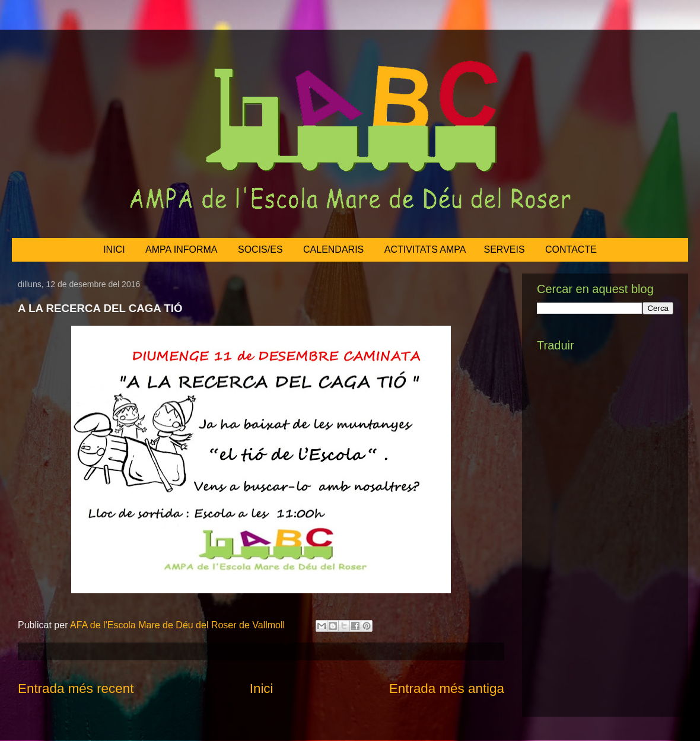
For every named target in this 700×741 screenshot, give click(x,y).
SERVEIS (505, 249)
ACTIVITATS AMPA (425, 249)
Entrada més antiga (447, 688)
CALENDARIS (333, 249)
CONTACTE (571, 249)
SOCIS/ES (260, 249)
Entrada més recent (76, 688)
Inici (262, 688)
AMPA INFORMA (182, 249)
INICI (114, 249)
